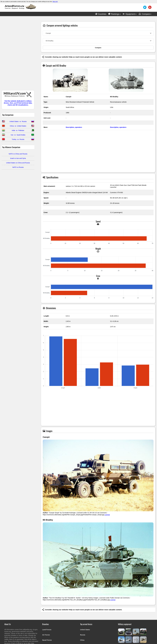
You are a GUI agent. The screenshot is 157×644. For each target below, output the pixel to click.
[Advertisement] (18, 54)
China (82, 640)
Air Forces (46, 635)
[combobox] (98, 33)
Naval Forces (47, 640)
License (107, 515)
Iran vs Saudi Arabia (18, 135)
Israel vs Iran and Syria (18, 158)
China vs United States (18, 126)
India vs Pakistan (18, 130)
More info (55, 2)
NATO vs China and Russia (18, 154)
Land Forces (47, 630)
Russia (83, 635)
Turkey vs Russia (18, 139)
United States (85, 630)
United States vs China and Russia (18, 163)
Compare (98, 48)
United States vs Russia (18, 121)
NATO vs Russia (18, 167)
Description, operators (74, 127)
